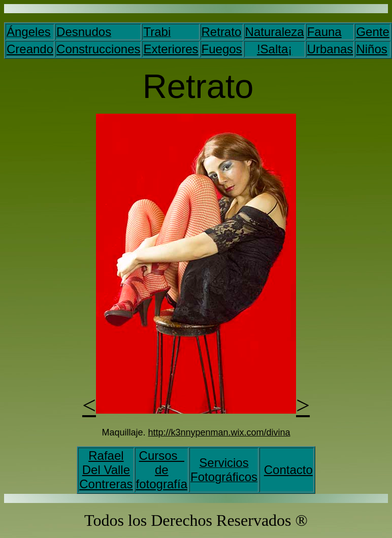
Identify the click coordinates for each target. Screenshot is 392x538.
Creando (30, 49)
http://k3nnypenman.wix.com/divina (219, 432)
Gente (372, 32)
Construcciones (98, 49)
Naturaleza (275, 32)
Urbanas (330, 49)
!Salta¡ (274, 49)
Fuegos (222, 49)
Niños (371, 49)
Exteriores (171, 49)
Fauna (324, 32)
